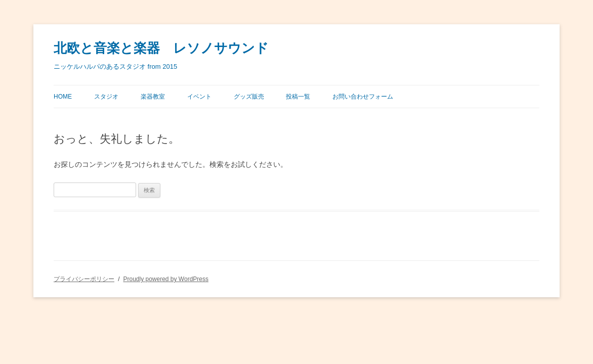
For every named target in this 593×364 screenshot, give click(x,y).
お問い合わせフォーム (363, 97)
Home (63, 97)
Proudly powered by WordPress (166, 279)
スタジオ (106, 97)
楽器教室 (153, 97)
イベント (199, 97)
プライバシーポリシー (84, 279)
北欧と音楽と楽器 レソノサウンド (161, 48)
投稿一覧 (298, 97)
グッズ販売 (249, 97)
